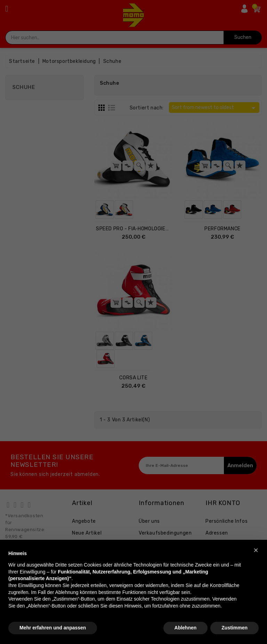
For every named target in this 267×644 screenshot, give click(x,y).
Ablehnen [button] (186, 628)
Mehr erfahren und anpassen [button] (53, 628)
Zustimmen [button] (234, 628)
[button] (256, 550)
